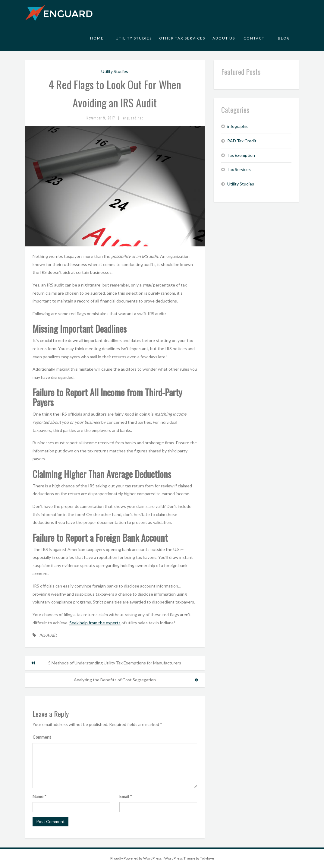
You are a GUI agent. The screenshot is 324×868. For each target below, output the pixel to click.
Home (97, 38)
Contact (254, 38)
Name (39, 796)
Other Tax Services (182, 38)
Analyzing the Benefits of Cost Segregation (115, 680)
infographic (238, 126)
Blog (284, 38)
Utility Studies (134, 38)
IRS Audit (48, 635)
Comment (42, 737)
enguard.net (133, 118)
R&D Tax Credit (242, 141)
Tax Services (239, 169)
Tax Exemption (241, 155)
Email (126, 796)
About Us (224, 38)
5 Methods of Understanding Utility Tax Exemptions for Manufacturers (115, 663)
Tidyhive (207, 858)
